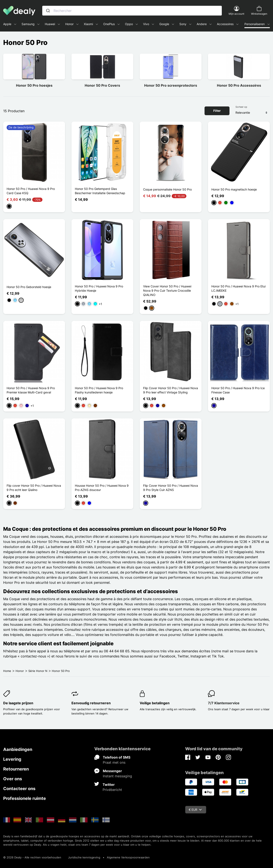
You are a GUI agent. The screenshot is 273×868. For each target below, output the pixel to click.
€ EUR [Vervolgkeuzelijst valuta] (195, 810)
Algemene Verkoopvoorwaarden (128, 857)
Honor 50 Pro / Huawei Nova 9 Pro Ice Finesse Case (238, 390)
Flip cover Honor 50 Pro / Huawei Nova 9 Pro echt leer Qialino (34, 488)
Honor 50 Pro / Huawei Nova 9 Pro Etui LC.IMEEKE (238, 288)
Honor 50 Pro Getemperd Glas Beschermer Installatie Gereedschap (100, 191)
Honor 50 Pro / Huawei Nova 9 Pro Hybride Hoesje (99, 288)
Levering (12, 759)
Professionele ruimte (25, 798)
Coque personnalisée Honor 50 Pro (167, 189)
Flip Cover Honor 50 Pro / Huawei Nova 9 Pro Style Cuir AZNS (171, 488)
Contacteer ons (19, 789)
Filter (217, 111)
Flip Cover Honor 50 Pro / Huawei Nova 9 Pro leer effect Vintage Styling (171, 390)
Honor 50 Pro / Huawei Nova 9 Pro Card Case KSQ (31, 191)
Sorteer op (241, 107)
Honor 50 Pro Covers (102, 85)
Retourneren (16, 769)
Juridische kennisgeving (84, 857)
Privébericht (112, 790)
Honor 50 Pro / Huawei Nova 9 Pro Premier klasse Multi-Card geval (31, 390)
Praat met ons (114, 762)
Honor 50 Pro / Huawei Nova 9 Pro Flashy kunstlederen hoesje (99, 390)
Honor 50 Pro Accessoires (239, 85)
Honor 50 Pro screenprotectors (171, 85)
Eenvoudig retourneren (91, 703)
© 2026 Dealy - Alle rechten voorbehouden (32, 857)
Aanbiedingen (18, 749)
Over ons (13, 779)
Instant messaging (117, 776)
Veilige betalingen (155, 703)
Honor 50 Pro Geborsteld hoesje (29, 287)
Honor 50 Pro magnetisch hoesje (234, 189)
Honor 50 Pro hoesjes (34, 85)
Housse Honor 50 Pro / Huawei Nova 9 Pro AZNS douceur (102, 488)
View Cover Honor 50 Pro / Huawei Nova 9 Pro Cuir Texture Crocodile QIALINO (167, 291)
